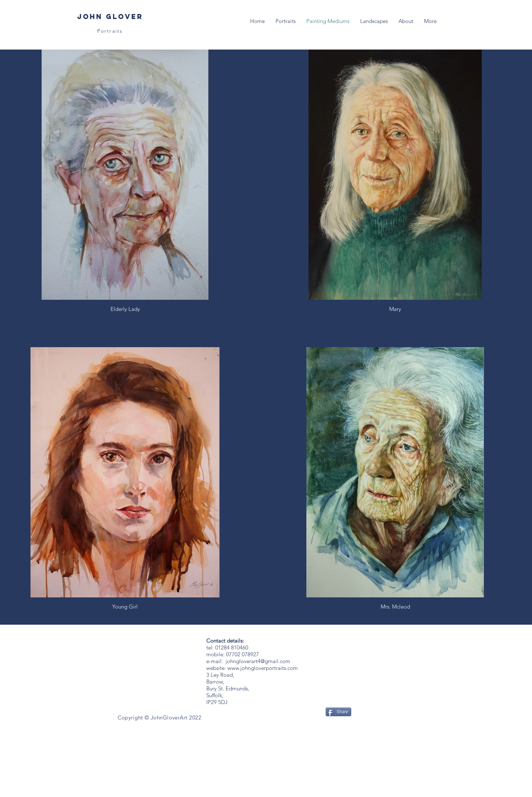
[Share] (338, 712)
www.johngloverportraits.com (263, 668)
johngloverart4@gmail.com (258, 661)
